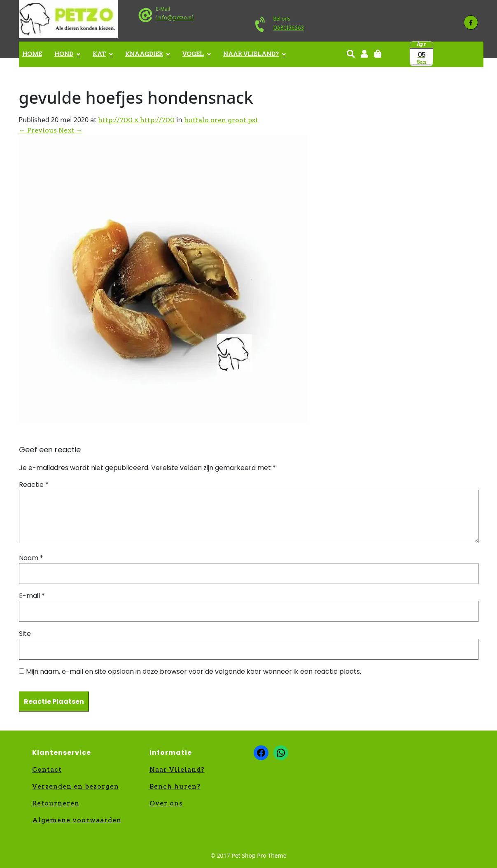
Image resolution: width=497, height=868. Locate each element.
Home (32, 54)
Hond (64, 54)
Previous (38, 130)
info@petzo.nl (175, 17)
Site (25, 634)
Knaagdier (144, 54)
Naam (31, 558)
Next (70, 130)
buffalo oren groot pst (221, 120)
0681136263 (289, 28)
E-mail (32, 596)
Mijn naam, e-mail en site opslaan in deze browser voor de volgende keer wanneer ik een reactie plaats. (194, 671)
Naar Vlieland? (251, 54)
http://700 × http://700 (136, 120)
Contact (47, 769)
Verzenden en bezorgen (76, 786)
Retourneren (56, 803)
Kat (99, 54)
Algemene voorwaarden (77, 820)
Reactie (34, 485)
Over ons (166, 803)
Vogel (193, 54)
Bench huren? (175, 786)
